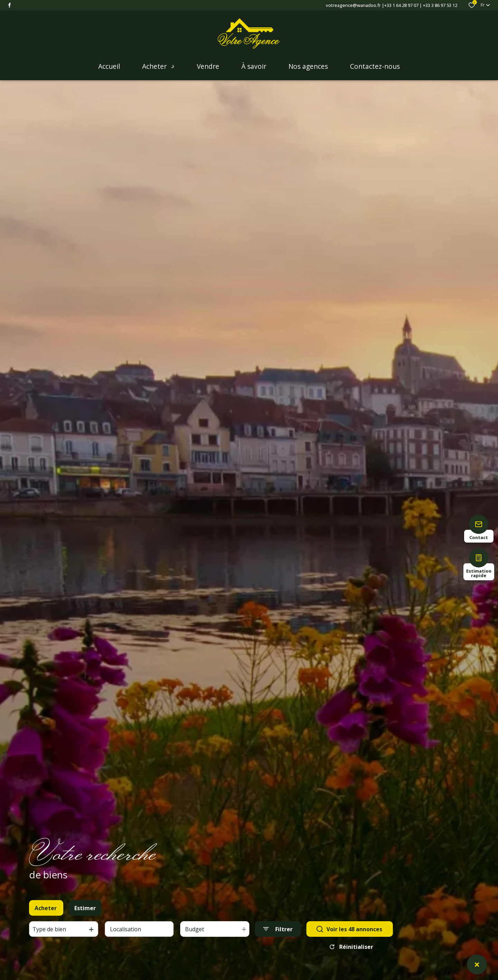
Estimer (85, 913)
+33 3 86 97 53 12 (440, 5)
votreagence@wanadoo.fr (353, 5)
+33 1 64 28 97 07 (401, 5)
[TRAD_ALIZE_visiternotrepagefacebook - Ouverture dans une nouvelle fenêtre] (10, 5)
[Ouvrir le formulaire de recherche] (278, 934)
